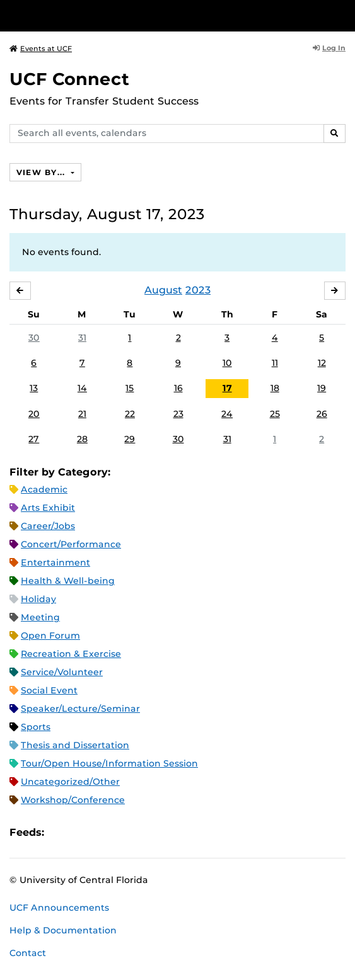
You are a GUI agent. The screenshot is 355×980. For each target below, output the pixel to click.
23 (178, 414)
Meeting (40, 617)
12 (322, 363)
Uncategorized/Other (70, 782)
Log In (329, 48)
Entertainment (55, 562)
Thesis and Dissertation (75, 745)
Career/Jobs (48, 526)
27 (34, 439)
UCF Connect (69, 79)
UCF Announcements (59, 908)
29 (130, 439)
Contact (28, 953)
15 (130, 388)
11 (275, 363)
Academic (44, 489)
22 (130, 414)
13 (34, 388)
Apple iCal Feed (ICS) (61, 832)
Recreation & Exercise (71, 654)
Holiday (38, 599)
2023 (198, 290)
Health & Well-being (68, 581)
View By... (42, 172)
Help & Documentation (63, 930)
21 (82, 414)
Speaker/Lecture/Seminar (80, 709)
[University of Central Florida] (96, 15)
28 (82, 439)
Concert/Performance (71, 544)
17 (227, 388)
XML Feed (125, 832)
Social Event (49, 690)
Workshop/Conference (73, 800)
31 (82, 338)
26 (322, 414)
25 (275, 414)
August (163, 290)
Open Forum (50, 635)
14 (82, 388)
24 (227, 414)
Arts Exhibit (48, 508)
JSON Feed (146, 832)
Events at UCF (41, 48)
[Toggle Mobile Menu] (342, 15)
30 (34, 338)
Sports (36, 727)
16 (178, 388)
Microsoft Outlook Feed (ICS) (82, 832)
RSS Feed (103, 832)
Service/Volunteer (62, 672)
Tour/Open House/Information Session (109, 763)
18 (275, 388)
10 (227, 363)
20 (34, 414)
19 (322, 388)
